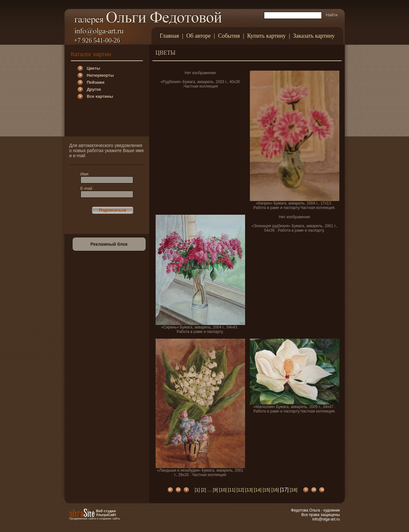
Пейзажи (96, 82)
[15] (266, 490)
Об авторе (198, 36)
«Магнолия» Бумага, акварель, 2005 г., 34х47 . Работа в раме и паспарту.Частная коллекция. (295, 376)
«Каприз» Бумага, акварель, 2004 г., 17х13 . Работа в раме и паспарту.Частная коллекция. (295, 140)
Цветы (94, 68)
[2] (204, 490)
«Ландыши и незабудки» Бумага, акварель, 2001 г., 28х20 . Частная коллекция (200, 408)
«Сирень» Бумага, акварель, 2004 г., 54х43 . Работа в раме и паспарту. (200, 274)
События (229, 36)
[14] (258, 490)
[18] (293, 490)
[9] (215, 490)
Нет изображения (200, 73)
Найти (332, 15)
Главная (169, 36)
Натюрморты (100, 75)
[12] (240, 490)
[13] (249, 490)
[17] (285, 490)
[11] (232, 490)
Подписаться (112, 210)
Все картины (100, 96)
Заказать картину (314, 36)
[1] (197, 490)
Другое (94, 89)
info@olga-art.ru (326, 519)
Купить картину (266, 36)
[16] (275, 490)
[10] (223, 490)
